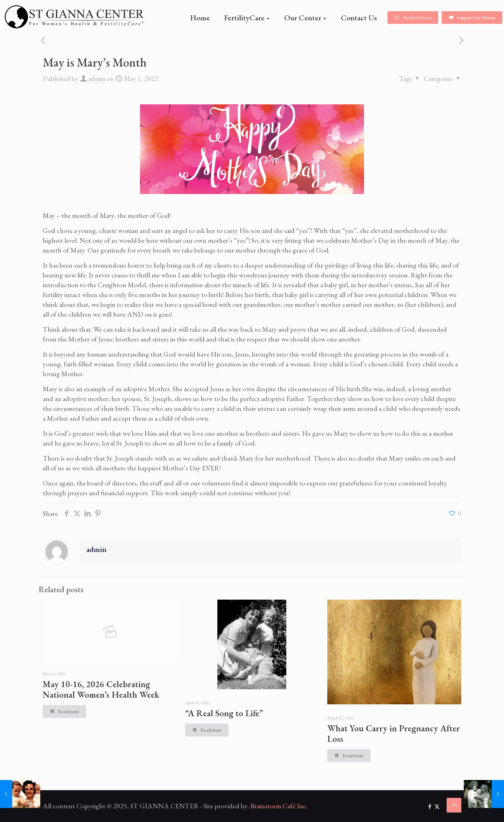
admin (97, 78)
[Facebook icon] (430, 806)
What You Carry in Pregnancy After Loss (394, 733)
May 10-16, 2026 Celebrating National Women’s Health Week (101, 689)
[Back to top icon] (454, 805)
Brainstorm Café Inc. (279, 806)
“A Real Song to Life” (224, 713)
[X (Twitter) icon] (437, 806)
